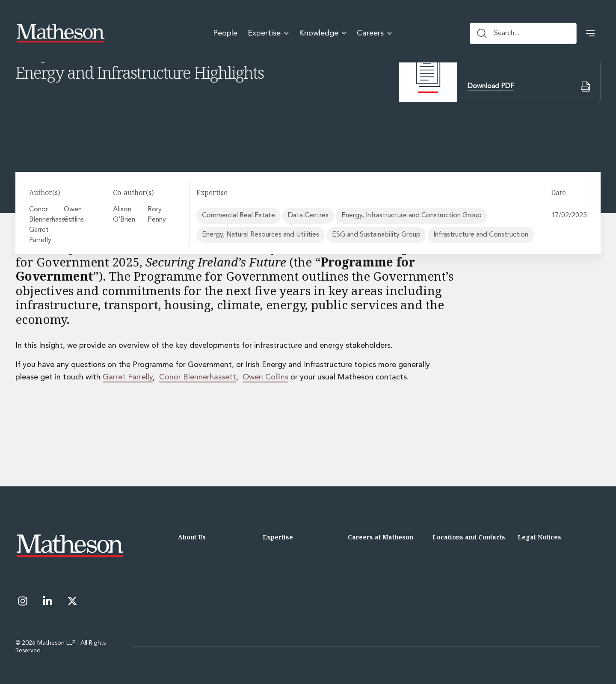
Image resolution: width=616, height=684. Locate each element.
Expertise (278, 537)
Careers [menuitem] (374, 33)
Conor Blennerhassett (45, 215)
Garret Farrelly (41, 235)
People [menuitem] (225, 33)
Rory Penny (161, 215)
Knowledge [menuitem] (323, 33)
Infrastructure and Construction (481, 235)
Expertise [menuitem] (268, 33)
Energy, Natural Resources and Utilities (261, 235)
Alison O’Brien (127, 215)
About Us (192, 537)
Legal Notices (539, 537)
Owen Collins (76, 215)
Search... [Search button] (498, 33)
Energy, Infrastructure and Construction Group (412, 216)
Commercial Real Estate (238, 216)
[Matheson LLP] (60, 33)
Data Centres (308, 216)
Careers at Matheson (381, 537)
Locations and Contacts (469, 537)
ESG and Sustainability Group (376, 235)
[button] (590, 33)
